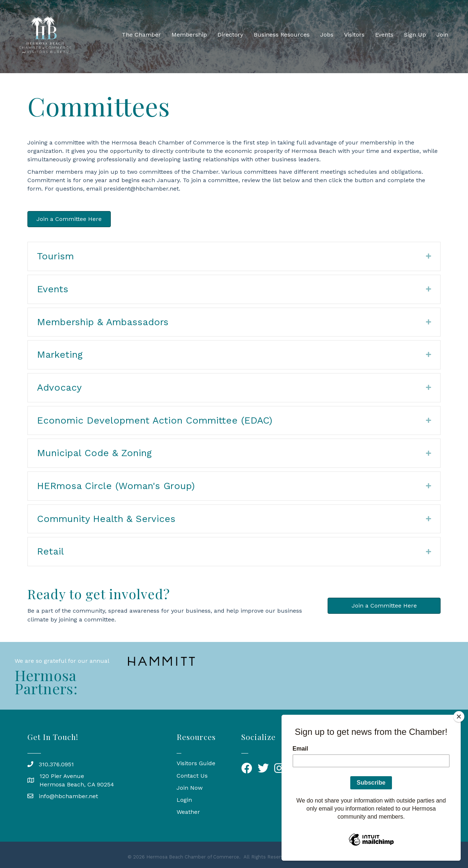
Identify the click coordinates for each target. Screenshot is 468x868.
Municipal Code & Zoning (94, 453)
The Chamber (141, 35)
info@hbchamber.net (68, 796)
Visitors (354, 35)
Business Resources (282, 35)
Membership (189, 35)
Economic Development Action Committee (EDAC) (155, 420)
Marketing (60, 354)
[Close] (459, 717)
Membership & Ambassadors (103, 322)
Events (384, 35)
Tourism (55, 256)
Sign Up (415, 35)
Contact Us (192, 776)
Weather (188, 812)
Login (184, 800)
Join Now (190, 788)
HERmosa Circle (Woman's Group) (116, 486)
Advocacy (59, 387)
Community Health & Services (106, 519)
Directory (230, 35)
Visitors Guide (196, 763)
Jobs (327, 35)
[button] (69, 219)
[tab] (234, 256)
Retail (50, 551)
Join (442, 35)
